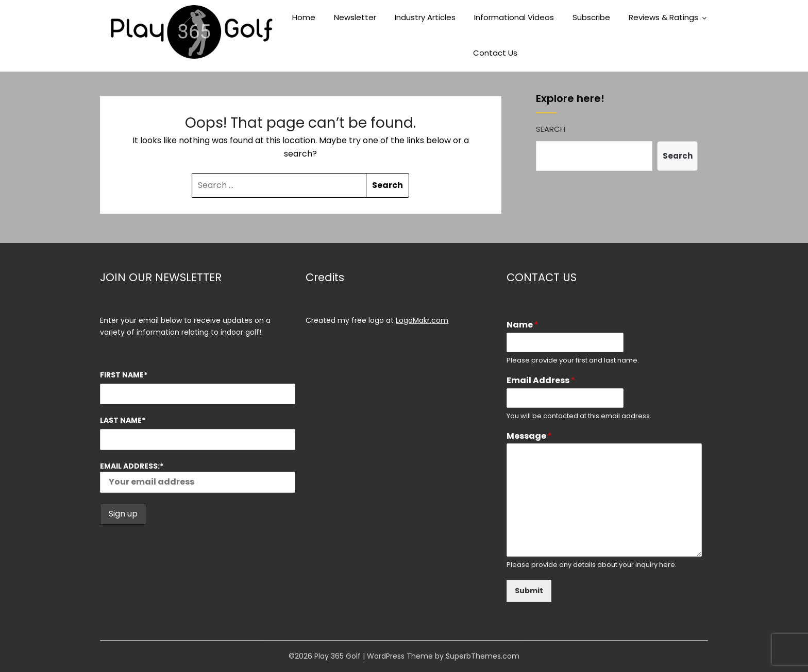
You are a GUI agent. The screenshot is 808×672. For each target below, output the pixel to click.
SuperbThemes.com (483, 656)
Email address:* (198, 477)
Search (551, 129)
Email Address (541, 381)
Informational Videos (514, 17)
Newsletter (355, 17)
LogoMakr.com (422, 320)
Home (304, 17)
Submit (529, 591)
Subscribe (591, 17)
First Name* (124, 375)
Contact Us (495, 53)
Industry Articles (425, 17)
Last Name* (123, 420)
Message (529, 436)
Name (523, 325)
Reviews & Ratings (663, 17)
